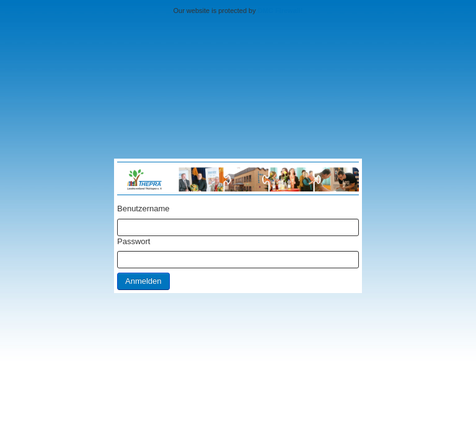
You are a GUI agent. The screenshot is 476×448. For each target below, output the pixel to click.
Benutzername (143, 209)
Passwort (134, 241)
